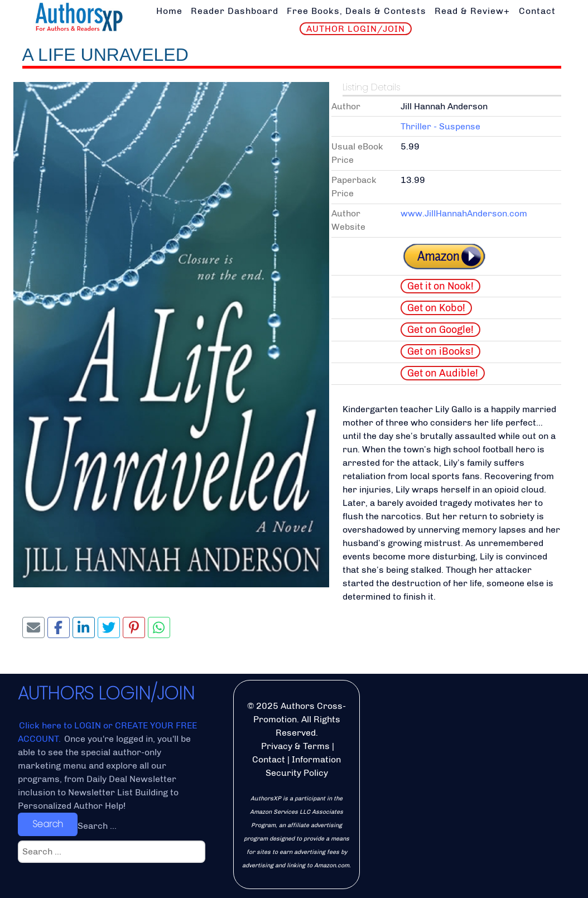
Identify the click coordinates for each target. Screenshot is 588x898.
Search (48, 824)
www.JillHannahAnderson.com (464, 213)
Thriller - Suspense (440, 126)
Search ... (97, 826)
